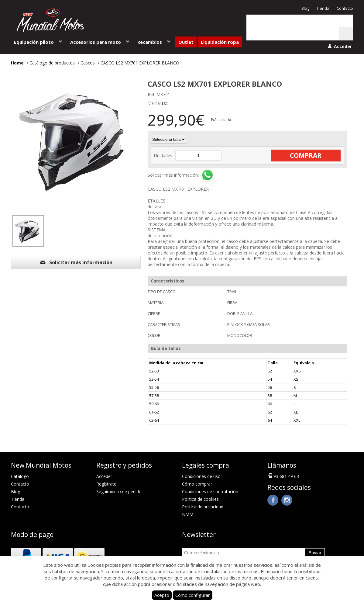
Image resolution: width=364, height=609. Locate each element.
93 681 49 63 (283, 476)
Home (17, 63)
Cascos (88, 63)
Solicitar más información (76, 262)
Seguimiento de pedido (119, 491)
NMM (188, 514)
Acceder (104, 476)
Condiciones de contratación (210, 491)
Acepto (162, 595)
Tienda (323, 8)
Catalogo (20, 476)
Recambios (154, 42)
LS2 (165, 104)
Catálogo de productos (52, 63)
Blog (305, 8)
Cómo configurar (193, 595)
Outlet (186, 42)
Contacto (345, 8)
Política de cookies (200, 499)
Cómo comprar (197, 484)
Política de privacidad (203, 507)
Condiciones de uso (201, 476)
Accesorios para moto (100, 42)
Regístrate (106, 484)
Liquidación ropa (220, 42)
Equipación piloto (38, 42)
